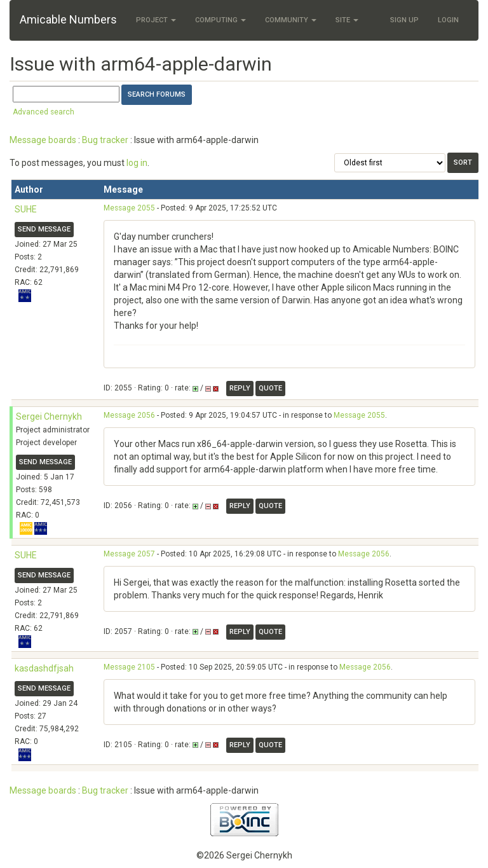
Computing (220, 20)
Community (291, 20)
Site (347, 20)
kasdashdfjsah (44, 668)
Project (156, 20)
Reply (240, 388)
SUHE (26, 209)
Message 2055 (129, 208)
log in (137, 163)
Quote (270, 388)
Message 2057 (129, 554)
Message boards (43, 140)
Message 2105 (129, 667)
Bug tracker (105, 140)
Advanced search (44, 112)
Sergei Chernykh (49, 417)
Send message (44, 229)
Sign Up (404, 20)
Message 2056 (129, 415)
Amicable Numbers (68, 19)
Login (448, 20)
